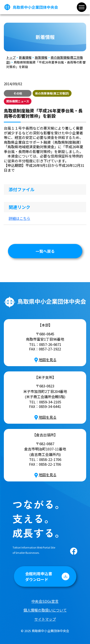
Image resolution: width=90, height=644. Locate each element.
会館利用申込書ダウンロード (39, 576)
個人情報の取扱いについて (45, 610)
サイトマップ (45, 619)
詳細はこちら (19, 218)
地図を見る (45, 360)
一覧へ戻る (45, 251)
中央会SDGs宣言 (45, 601)
